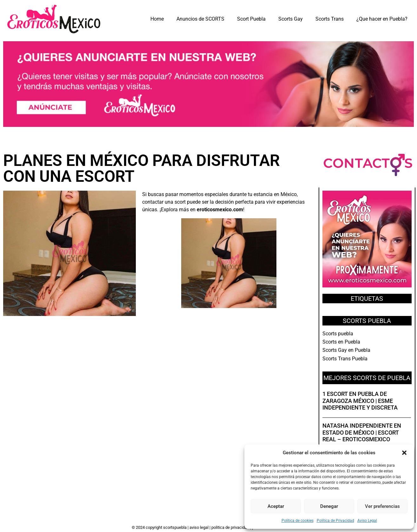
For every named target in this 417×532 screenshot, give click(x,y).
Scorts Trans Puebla (345, 359)
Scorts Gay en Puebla (346, 350)
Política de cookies (298, 521)
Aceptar (276, 506)
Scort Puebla (251, 19)
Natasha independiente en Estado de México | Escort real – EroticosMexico (362, 432)
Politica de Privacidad (231, 527)
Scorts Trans (330, 19)
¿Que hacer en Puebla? (382, 19)
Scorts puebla (338, 334)
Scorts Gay (291, 19)
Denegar (329, 506)
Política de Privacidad (335, 521)
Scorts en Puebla (341, 342)
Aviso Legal (367, 521)
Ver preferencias (382, 506)
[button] (404, 453)
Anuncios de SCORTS (200, 19)
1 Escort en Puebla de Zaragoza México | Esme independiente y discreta (360, 401)
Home (157, 19)
